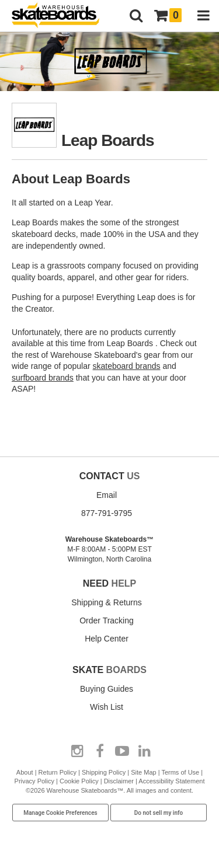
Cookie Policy (79, 781)
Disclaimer (119, 781)
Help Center (107, 639)
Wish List (107, 707)
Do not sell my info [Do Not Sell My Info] (159, 813)
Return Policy (58, 772)
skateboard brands (127, 366)
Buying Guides (107, 689)
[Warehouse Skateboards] (61, 16)
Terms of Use (180, 772)
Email (107, 495)
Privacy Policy (34, 781)
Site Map (143, 772)
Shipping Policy (104, 772)
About (25, 772)
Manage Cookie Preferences (60, 813)
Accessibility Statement (171, 781)
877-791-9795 (107, 513)
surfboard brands (43, 378)
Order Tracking (107, 621)
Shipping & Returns (107, 602)
